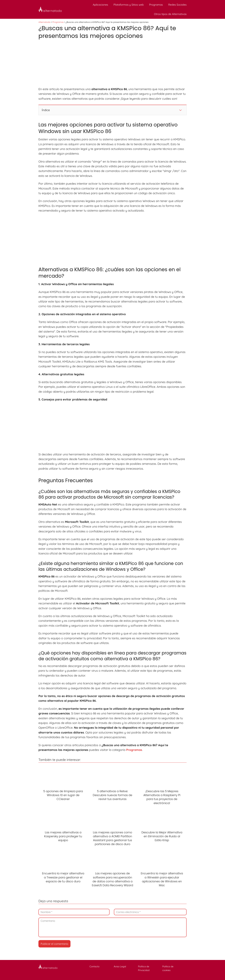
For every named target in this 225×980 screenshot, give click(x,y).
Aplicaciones (100, 5)
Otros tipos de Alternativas (170, 14)
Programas (156, 5)
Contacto (99, 966)
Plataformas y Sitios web (129, 5)
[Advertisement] (112, 64)
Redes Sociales (177, 5)
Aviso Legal (123, 966)
